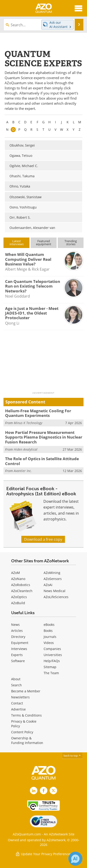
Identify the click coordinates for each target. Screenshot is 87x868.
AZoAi (48, 585)
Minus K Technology (28, 423)
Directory (18, 637)
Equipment (20, 643)
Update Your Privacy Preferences (43, 854)
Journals (50, 637)
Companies (52, 649)
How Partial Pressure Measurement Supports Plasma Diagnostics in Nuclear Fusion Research (44, 437)
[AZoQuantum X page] (53, 791)
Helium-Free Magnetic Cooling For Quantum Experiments (38, 413)
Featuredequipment (44, 243)
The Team (51, 673)
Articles (17, 631)
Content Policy (22, 732)
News (15, 625)
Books (48, 631)
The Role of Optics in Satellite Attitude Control (42, 461)
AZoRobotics (21, 585)
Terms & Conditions (26, 715)
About (16, 679)
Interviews (19, 649)
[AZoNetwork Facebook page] (44, 791)
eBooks (49, 625)
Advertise (18, 709)
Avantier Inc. (23, 471)
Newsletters (20, 697)
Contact (17, 703)
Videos (49, 643)
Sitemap (50, 667)
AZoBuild (18, 603)
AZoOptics (19, 597)
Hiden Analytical (26, 449)
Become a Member (26, 691)
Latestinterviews (17, 243)
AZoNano (18, 579)
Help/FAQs (52, 661)
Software (18, 661)
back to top (72, 756)
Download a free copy (43, 539)
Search (16, 685)
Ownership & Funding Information (27, 740)
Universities (53, 655)
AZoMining (52, 573)
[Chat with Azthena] (75, 859)
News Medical (55, 591)
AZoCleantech (22, 591)
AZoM (16, 573)
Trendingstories (71, 243)
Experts (17, 655)
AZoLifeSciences (56, 597)
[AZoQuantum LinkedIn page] (34, 791)
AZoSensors (53, 579)
